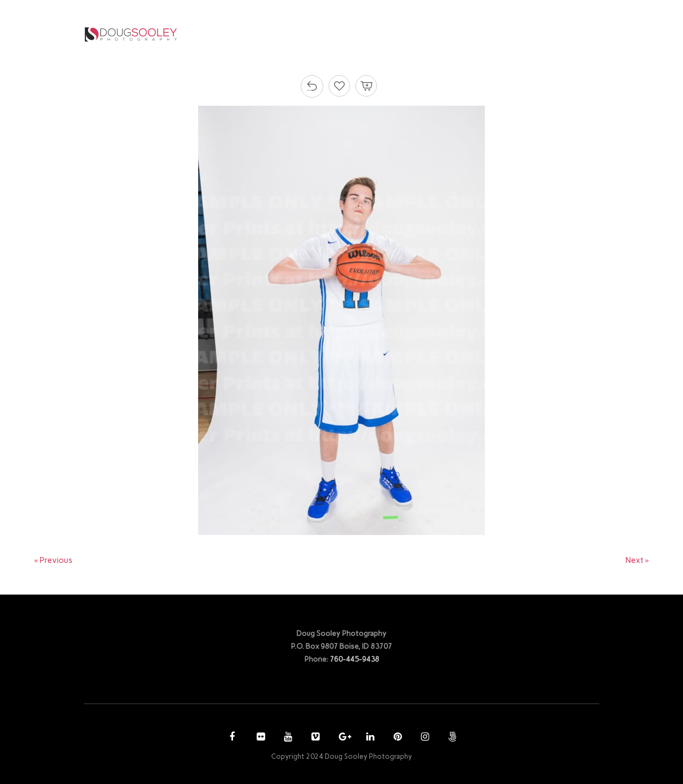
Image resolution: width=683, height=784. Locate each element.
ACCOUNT (484, 34)
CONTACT (545, 34)
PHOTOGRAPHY (351, 34)
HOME (292, 34)
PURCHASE (426, 34)
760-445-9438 (354, 659)
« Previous (54, 560)
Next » (637, 560)
